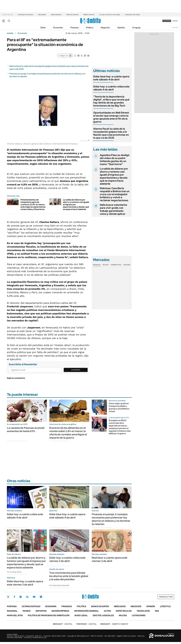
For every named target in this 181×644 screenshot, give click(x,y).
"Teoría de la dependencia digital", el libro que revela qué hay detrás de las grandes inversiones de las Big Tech (111, 101)
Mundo (27, 611)
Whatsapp (41, 597)
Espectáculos (124, 611)
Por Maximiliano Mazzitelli (59, 585)
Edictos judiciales (103, 615)
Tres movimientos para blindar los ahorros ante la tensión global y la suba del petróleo (69, 576)
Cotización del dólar (132, 15)
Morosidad (42, 15)
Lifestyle (165, 606)
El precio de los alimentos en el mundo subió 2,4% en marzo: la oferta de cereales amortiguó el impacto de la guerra (68, 433)
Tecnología (143, 611)
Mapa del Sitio (15, 615)
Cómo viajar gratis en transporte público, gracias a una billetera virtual (119, 407)
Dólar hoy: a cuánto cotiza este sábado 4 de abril (111, 88)
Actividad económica (26, 15)
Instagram (21, 597)
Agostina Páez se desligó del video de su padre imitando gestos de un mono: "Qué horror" (115, 160)
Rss (157, 611)
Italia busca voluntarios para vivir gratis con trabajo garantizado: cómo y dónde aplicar (113, 209)
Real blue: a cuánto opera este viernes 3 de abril (110, 559)
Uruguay (136, 28)
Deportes (41, 611)
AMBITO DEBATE (114, 624)
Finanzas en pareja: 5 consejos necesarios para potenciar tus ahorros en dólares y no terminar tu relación (111, 519)
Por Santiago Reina (14, 572)
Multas (123, 615)
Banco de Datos (100, 606)
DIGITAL (63, 624)
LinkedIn (27, 597)
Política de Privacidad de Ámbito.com (49, 615)
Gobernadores (56, 15)
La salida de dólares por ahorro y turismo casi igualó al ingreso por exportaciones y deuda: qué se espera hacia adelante (114, 176)
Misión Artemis (89, 15)
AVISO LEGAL (81, 615)
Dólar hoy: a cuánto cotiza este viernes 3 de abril (67, 559)
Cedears (127, 265)
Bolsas (106, 265)
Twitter (8, 597)
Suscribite (76, 370)
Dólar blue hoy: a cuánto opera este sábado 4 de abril (111, 78)
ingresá (175, 21)
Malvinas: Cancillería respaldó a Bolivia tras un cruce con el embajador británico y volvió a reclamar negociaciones (115, 194)
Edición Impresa (60, 611)
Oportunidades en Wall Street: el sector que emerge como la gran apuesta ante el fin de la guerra (111, 117)
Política (90, 28)
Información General (87, 611)
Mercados (120, 606)
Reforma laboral (72, 15)
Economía (58, 28)
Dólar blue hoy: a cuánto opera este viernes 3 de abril (25, 583)
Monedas (97, 265)
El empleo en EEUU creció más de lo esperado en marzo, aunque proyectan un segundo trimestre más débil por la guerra (120, 427)
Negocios (105, 28)
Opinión (121, 28)
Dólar (43, 28)
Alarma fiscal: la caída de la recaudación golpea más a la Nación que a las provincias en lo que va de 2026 (111, 133)
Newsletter (175, 27)
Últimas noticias (31, 606)
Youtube (34, 597)
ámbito (10, 33)
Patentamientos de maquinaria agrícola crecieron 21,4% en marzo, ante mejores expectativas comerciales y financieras (33, 205)
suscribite (167, 21)
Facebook (14, 597)
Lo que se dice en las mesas (110, 15)
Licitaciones (139, 615)
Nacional (12, 611)
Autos (107, 611)
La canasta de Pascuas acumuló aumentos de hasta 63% (26, 430)
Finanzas (74, 28)
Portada (12, 606)
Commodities (116, 265)
